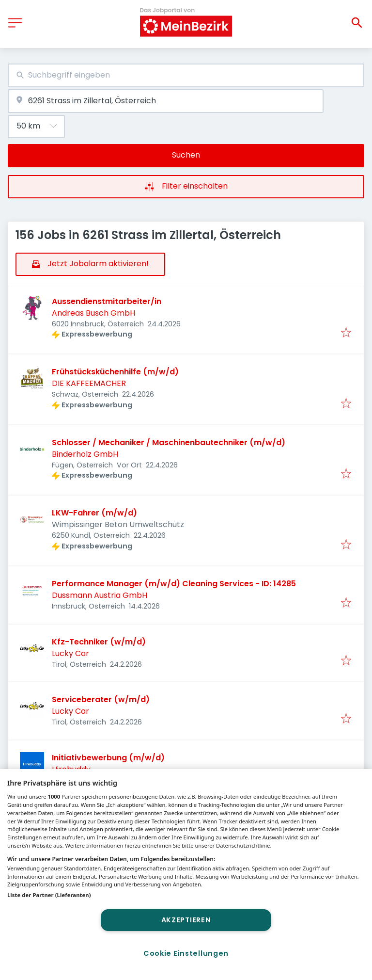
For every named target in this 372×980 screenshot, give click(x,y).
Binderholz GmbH (85, 454)
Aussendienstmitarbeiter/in (107, 301)
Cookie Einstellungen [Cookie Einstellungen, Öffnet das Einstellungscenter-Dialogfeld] (186, 953)
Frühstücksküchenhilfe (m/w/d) (115, 372)
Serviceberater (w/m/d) (101, 699)
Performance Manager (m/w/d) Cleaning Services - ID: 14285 (174, 584)
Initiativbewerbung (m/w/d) (108, 758)
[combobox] (186, 75)
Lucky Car (70, 653)
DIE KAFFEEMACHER (89, 383)
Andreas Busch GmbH (93, 313)
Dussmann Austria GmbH (100, 595)
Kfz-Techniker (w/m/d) (99, 642)
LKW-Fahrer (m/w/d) (94, 513)
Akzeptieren (186, 920)
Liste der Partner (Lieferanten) (49, 895)
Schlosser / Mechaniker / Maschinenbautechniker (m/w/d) (169, 442)
